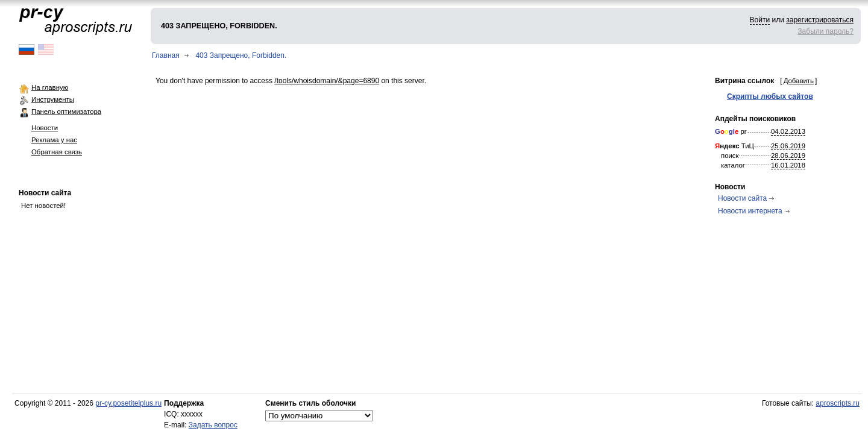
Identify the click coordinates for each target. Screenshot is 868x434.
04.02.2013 (788, 131)
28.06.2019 (788, 156)
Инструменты (53, 99)
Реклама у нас (54, 140)
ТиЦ (734, 146)
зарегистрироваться (820, 20)
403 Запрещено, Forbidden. (241, 55)
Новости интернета (750, 211)
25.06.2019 (788, 146)
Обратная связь (57, 152)
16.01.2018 (788, 165)
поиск (730, 156)
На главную (50, 87)
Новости (45, 128)
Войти (760, 20)
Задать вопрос (213, 425)
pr (731, 131)
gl (732, 131)
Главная (166, 55)
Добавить (799, 81)
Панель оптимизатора (66, 112)
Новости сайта (45, 193)
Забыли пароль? (826, 31)
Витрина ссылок (744, 81)
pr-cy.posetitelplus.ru (128, 403)
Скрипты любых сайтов (770, 96)
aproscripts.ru (838, 403)
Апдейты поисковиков (755, 119)
